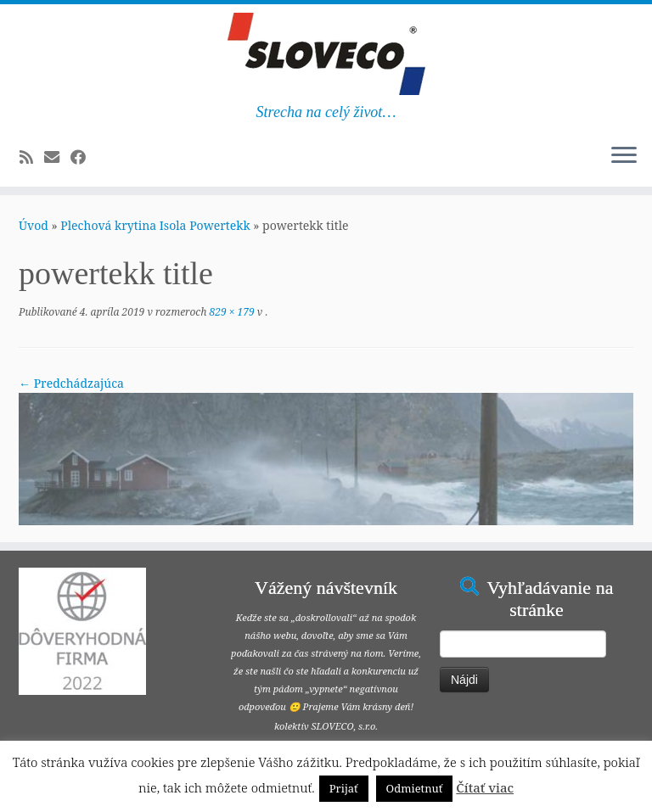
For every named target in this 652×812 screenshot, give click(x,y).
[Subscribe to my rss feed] (32, 157)
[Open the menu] (624, 156)
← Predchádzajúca (71, 383)
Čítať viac (485, 787)
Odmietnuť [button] (415, 788)
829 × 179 (230, 312)
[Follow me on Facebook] (84, 157)
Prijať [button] (344, 788)
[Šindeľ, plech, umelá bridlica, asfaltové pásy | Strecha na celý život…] (326, 54)
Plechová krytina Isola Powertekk (155, 225)
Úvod (34, 225)
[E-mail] (57, 157)
